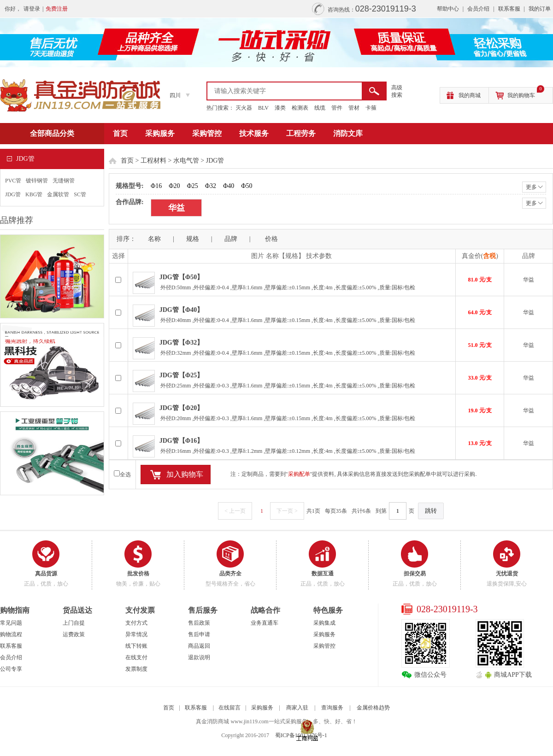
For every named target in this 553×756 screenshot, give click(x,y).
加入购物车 (185, 474)
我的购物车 (526, 93)
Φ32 (211, 186)
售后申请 (199, 634)
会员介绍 (478, 9)
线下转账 (136, 646)
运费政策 (74, 634)
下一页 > (287, 511)
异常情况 (136, 634)
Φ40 (229, 186)
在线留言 (229, 708)
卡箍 (371, 108)
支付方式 (136, 623)
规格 (193, 239)
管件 (337, 108)
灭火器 (244, 108)
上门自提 (74, 623)
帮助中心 (448, 9)
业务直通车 (265, 623)
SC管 (80, 194)
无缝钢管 (64, 181)
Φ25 (192, 186)
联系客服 (509, 9)
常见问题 (11, 623)
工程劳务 (301, 133)
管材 (354, 108)
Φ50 (247, 186)
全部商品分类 (52, 133)
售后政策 (199, 623)
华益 (176, 208)
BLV (263, 108)
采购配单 (299, 474)
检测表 (300, 108)
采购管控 (207, 133)
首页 (120, 133)
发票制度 (136, 669)
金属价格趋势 (373, 708)
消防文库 (348, 133)
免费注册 (57, 9)
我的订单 (540, 9)
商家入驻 (297, 708)
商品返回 (199, 646)
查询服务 (332, 708)
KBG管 (34, 194)
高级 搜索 (397, 91)
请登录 (32, 9)
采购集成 (324, 623)
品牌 (231, 239)
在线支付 (136, 657)
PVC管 (13, 181)
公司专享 (11, 669)
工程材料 (153, 161)
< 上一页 (235, 511)
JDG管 (13, 194)
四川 (175, 95)
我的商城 (470, 95)
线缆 (320, 108)
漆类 (280, 108)
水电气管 (186, 161)
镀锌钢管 (37, 181)
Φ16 (156, 186)
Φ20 (174, 186)
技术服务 (254, 133)
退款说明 (199, 657)
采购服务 (160, 133)
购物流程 (11, 634)
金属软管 (58, 194)
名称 (154, 239)
